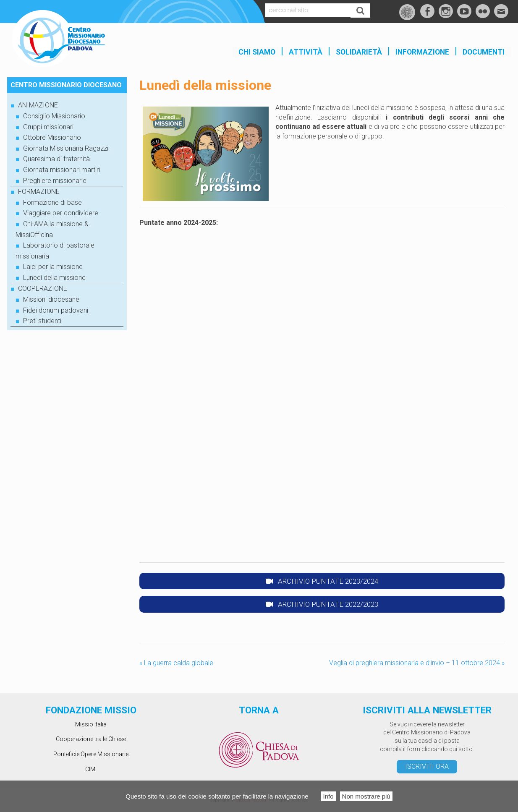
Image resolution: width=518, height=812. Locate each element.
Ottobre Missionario (52, 137)
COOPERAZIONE (43, 289)
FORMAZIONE (39, 192)
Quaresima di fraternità (56, 159)
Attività (306, 52)
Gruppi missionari (48, 127)
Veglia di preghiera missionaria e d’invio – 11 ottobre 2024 (417, 663)
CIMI (91, 769)
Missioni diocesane (51, 299)
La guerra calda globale (176, 663)
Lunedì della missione (54, 278)
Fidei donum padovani (56, 310)
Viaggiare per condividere (61, 213)
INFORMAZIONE (422, 52)
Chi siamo (257, 52)
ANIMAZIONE (38, 105)
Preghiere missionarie (55, 181)
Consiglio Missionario (54, 116)
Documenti (484, 52)
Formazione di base (52, 202)
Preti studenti (42, 321)
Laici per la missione (53, 267)
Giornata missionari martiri (61, 170)
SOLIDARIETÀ (359, 52)
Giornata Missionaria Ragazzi (66, 148)
